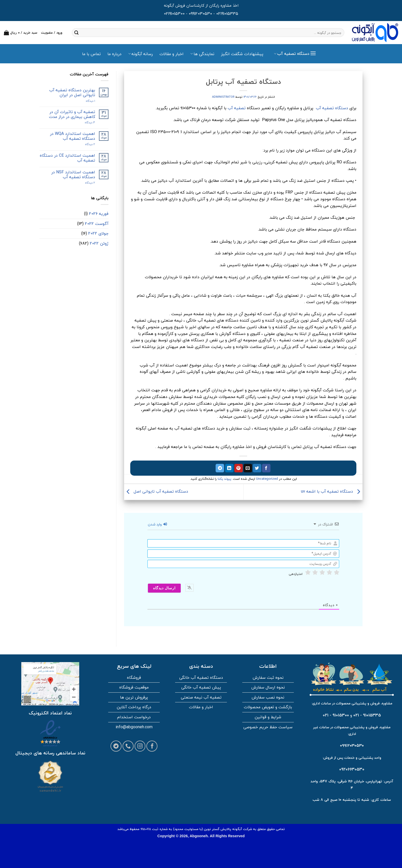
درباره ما (114, 54)
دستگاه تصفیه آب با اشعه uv (332, 491)
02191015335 (227, 14)
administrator (223, 97)
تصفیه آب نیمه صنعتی (201, 697)
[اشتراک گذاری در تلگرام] (220, 468)
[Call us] (128, 746)
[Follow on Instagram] (140, 746)
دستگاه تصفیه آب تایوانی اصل (156, 491)
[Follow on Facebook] (152, 746)
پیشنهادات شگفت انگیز (242, 54)
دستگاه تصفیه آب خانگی (201, 677)
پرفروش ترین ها (134, 697)
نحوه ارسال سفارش (268, 687)
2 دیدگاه (85, 144)
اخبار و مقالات (172, 54)
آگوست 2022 (97, 224)
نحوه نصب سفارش (268, 697)
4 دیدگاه (86, 122)
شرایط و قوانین (268, 717)
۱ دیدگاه (86, 101)
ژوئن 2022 (99, 243)
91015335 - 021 (367, 715)
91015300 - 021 (336, 715)
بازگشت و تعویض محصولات (268, 707)
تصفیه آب (237, 108)
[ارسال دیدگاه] (164, 588)
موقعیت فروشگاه (134, 687)
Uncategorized (267, 479)
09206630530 (352, 769)
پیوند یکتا (224, 479)
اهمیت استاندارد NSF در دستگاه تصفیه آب (73, 175)
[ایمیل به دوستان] (248, 468)
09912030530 (200, 14)
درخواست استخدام (134, 717)
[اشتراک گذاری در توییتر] (257, 468)
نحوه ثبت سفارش (268, 677)
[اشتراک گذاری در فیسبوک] (266, 468)
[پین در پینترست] (239, 468)
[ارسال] (76, 33)
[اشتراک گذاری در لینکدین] (229, 468)
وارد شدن (157, 524)
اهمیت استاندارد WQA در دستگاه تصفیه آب (73, 136)
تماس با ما (91, 54)
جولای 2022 (98, 233)
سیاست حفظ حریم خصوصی (268, 727)
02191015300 (174, 14)
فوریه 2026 (99, 214)
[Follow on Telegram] (116, 746)
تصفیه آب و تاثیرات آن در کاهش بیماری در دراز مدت (72, 114)
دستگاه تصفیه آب (332, 108)
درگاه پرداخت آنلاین (134, 707)
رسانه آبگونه (140, 54)
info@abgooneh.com (134, 727)
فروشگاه (134, 677)
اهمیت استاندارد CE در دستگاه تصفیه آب (67, 158)
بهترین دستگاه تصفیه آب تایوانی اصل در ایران (72, 93)
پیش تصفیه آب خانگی (201, 687)
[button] (21, 33)
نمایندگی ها (202, 54)
